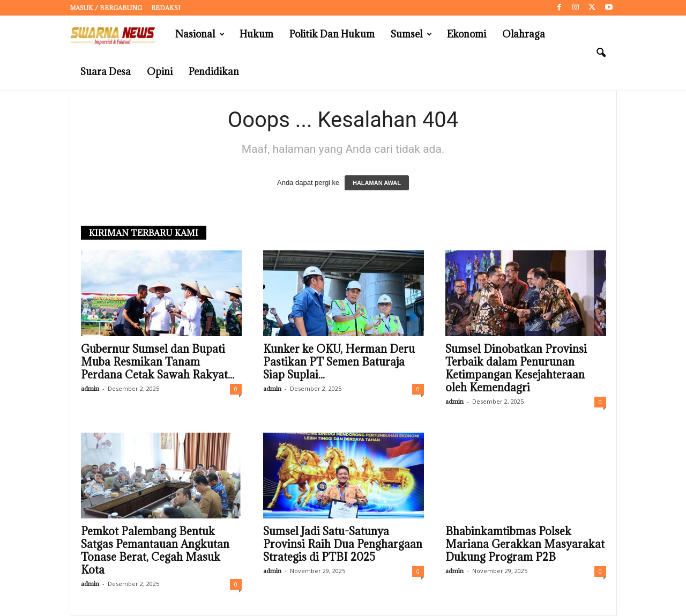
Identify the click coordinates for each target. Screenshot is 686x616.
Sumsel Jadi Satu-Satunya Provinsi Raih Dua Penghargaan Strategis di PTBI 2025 (343, 545)
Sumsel (411, 34)
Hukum (256, 34)
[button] (601, 53)
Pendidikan (214, 72)
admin (90, 389)
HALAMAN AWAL (377, 183)
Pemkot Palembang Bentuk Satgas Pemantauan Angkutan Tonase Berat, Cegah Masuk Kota (155, 551)
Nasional (200, 34)
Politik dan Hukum (332, 34)
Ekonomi (467, 34)
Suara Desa (106, 72)
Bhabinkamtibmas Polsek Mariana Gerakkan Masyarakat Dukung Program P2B (525, 545)
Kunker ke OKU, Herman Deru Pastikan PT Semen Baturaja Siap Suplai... (339, 362)
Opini (160, 72)
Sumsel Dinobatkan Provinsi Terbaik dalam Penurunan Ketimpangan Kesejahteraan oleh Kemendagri (516, 369)
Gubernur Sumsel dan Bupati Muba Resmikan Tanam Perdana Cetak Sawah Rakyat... (158, 362)
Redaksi (166, 8)
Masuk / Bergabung (106, 8)
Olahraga (524, 34)
